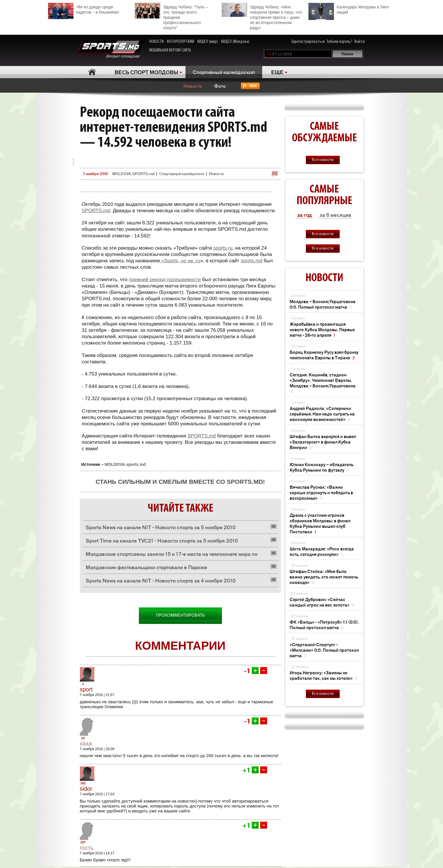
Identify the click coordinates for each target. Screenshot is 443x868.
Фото (220, 86)
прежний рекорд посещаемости (165, 280)
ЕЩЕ (277, 72)
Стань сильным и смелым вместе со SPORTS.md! (180, 482)
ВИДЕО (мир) (208, 42)
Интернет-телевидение (110, 50)
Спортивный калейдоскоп (224, 72)
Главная (92, 72)
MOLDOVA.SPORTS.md (133, 174)
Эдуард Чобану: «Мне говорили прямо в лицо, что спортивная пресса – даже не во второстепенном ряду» (262, 17)
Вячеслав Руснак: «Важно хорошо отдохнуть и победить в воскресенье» (321, 492)
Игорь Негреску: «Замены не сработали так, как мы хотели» (323, 675)
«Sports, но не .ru (180, 261)
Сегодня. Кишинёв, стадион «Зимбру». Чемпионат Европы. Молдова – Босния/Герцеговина (323, 383)
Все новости (323, 160)
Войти (360, 42)
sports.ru (223, 248)
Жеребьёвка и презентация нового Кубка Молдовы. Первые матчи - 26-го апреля (322, 329)
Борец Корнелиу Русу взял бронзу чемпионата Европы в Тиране (324, 355)
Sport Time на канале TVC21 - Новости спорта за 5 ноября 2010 (162, 540)
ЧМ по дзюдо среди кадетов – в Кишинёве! (84, 9)
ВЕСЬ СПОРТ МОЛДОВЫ (146, 72)
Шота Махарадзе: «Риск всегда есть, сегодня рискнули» (322, 551)
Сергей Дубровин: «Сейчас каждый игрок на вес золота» (322, 602)
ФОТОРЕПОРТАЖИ (180, 42)
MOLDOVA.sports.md (125, 464)
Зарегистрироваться (308, 42)
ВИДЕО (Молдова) (235, 42)
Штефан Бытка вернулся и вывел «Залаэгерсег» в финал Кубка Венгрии (323, 442)
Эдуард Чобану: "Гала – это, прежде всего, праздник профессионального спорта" (171, 17)
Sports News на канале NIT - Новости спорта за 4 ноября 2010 (161, 580)
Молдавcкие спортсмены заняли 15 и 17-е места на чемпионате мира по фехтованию (172, 555)
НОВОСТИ (157, 42)
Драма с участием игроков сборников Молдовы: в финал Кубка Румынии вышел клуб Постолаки (320, 523)
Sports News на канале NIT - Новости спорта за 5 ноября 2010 (161, 527)
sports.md (252, 261)
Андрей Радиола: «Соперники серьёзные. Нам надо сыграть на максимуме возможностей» (322, 414)
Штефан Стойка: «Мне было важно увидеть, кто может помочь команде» (324, 577)
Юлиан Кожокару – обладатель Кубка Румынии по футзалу (321, 467)
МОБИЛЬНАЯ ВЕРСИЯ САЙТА (170, 50)
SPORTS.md (96, 211)
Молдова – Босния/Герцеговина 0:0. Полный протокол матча (323, 304)
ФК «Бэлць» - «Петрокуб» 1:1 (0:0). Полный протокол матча (324, 625)
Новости (193, 86)
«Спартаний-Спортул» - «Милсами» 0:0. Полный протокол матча (324, 650)
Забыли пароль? (340, 42)
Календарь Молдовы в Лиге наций (349, 9)
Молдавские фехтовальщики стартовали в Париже (146, 567)
